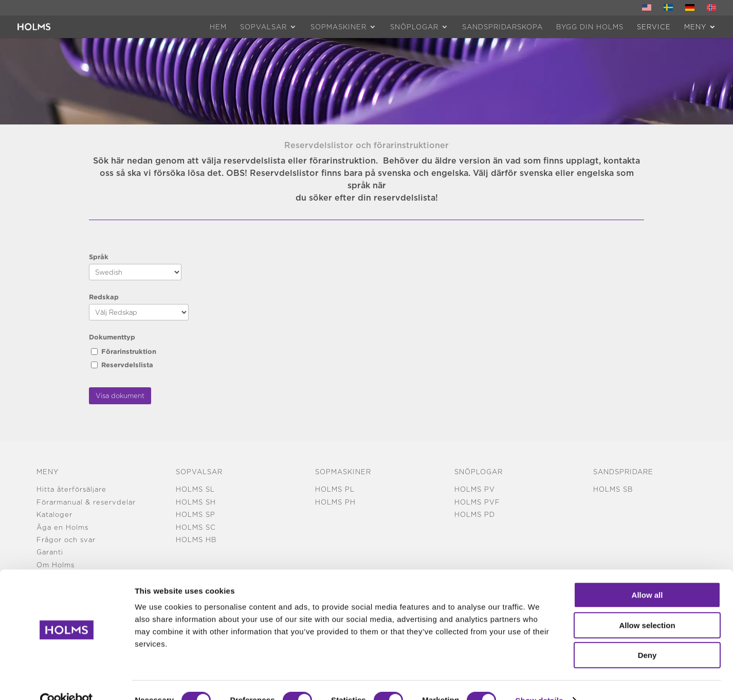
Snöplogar (414, 27)
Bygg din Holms (590, 27)
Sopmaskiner (338, 27)
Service (654, 27)
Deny (647, 634)
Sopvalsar (263, 27)
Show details (539, 680)
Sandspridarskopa (502, 27)
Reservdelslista (127, 365)
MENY (695, 27)
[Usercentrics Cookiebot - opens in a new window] (67, 680)
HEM (218, 27)
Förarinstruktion (129, 351)
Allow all (647, 574)
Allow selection (647, 605)
